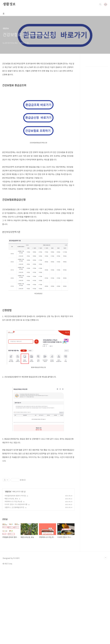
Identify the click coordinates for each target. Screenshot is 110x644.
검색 (100, 4)
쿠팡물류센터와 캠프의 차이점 (15, 570)
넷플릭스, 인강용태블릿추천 (14, 581)
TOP (106, 632)
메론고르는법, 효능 (11, 573)
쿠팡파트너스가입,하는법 (13, 576)
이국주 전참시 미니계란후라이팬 (16, 578)
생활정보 (9, 4)
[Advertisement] (38, 488)
